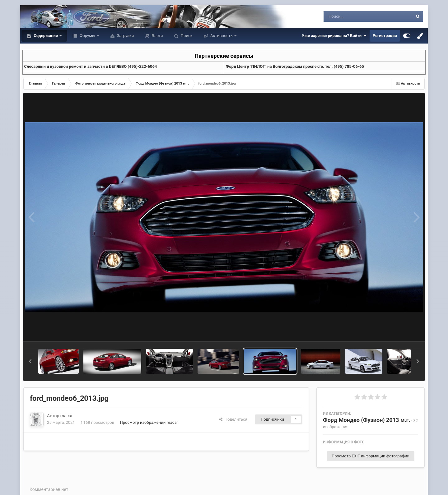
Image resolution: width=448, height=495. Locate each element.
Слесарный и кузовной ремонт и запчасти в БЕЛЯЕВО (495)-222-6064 (91, 66)
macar (67, 416)
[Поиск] (357, 16)
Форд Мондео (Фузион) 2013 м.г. (367, 420)
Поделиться (233, 419)
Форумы (87, 36)
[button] (30, 361)
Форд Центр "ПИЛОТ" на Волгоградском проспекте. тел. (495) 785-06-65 (295, 66)
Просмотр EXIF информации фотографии (371, 456)
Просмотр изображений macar (149, 422)
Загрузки (125, 36)
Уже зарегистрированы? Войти (334, 36)
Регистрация (385, 36)
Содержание (46, 36)
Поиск (186, 36)
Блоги (157, 36)
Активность (222, 36)
